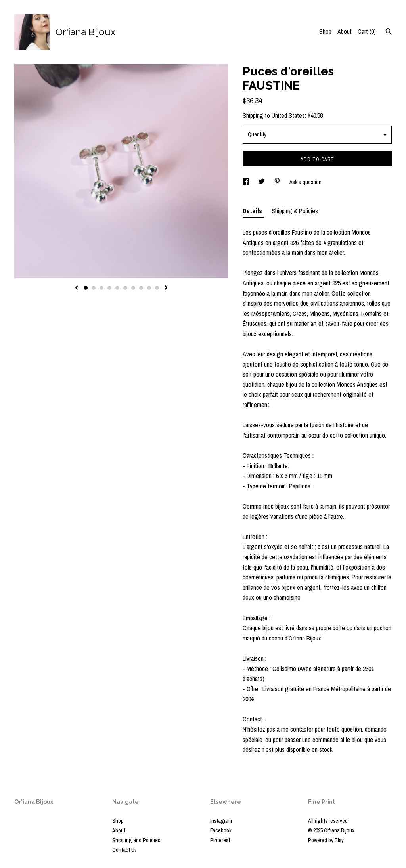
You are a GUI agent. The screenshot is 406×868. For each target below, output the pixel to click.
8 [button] (141, 288)
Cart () (367, 31)
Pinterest (220, 840)
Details (253, 211)
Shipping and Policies (136, 840)
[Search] (389, 33)
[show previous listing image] (77, 288)
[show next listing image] (166, 288)
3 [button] (101, 288)
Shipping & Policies (295, 211)
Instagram (221, 821)
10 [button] (157, 288)
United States (288, 115)
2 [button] (94, 288)
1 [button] (86, 288)
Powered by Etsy (326, 840)
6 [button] (125, 288)
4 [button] (109, 288)
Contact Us (124, 850)
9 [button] (149, 288)
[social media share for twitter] (262, 182)
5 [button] (117, 288)
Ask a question (305, 182)
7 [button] (133, 288)
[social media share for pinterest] (278, 182)
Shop (325, 31)
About (345, 31)
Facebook (221, 830)
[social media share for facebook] (246, 182)
